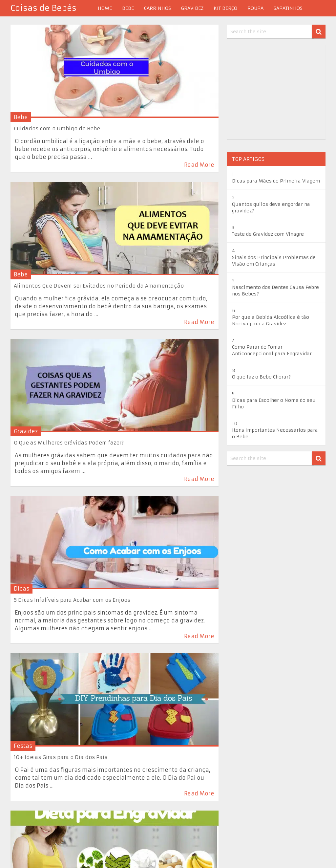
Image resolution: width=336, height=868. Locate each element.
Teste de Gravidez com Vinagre (268, 234)
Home (105, 8)
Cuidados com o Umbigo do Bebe (57, 129)
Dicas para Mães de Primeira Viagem (276, 181)
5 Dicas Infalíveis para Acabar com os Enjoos (72, 600)
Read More (199, 165)
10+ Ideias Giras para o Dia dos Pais (61, 757)
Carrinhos (157, 8)
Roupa (255, 8)
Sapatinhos (288, 8)
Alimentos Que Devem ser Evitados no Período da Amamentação (99, 286)
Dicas (21, 589)
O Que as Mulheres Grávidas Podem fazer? (69, 443)
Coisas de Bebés (43, 8)
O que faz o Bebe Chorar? (261, 377)
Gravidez (192, 8)
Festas (23, 746)
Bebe (128, 8)
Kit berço (225, 8)
